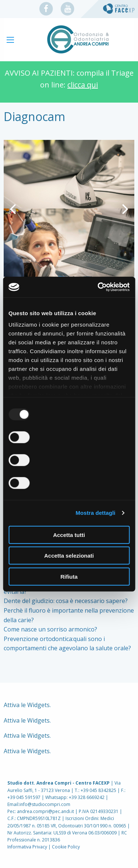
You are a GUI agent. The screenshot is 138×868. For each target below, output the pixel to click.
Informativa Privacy (27, 847)
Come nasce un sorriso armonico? (50, 629)
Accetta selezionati (69, 556)
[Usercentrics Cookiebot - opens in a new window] (98, 287)
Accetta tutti (69, 535)
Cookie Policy (66, 847)
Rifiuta (69, 576)
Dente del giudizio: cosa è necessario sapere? (66, 601)
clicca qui (83, 85)
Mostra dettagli (95, 513)
